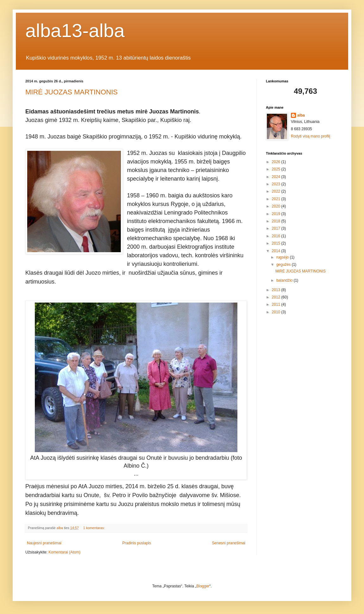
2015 (277, 243)
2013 (277, 290)
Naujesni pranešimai (44, 543)
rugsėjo (283, 257)
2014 (277, 251)
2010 (277, 312)
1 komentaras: (94, 528)
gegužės (284, 265)
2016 (277, 236)
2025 (277, 169)
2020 (277, 206)
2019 (277, 214)
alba (301, 115)
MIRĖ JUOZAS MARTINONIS (72, 92)
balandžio (285, 280)
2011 (277, 304)
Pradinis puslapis (137, 543)
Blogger (203, 586)
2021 (277, 199)
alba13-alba (75, 31)
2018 (277, 221)
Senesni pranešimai (229, 543)
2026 (277, 162)
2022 (277, 191)
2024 (277, 177)
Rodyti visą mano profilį (311, 136)
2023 (277, 184)
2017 (277, 228)
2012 (277, 297)
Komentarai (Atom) (64, 552)
